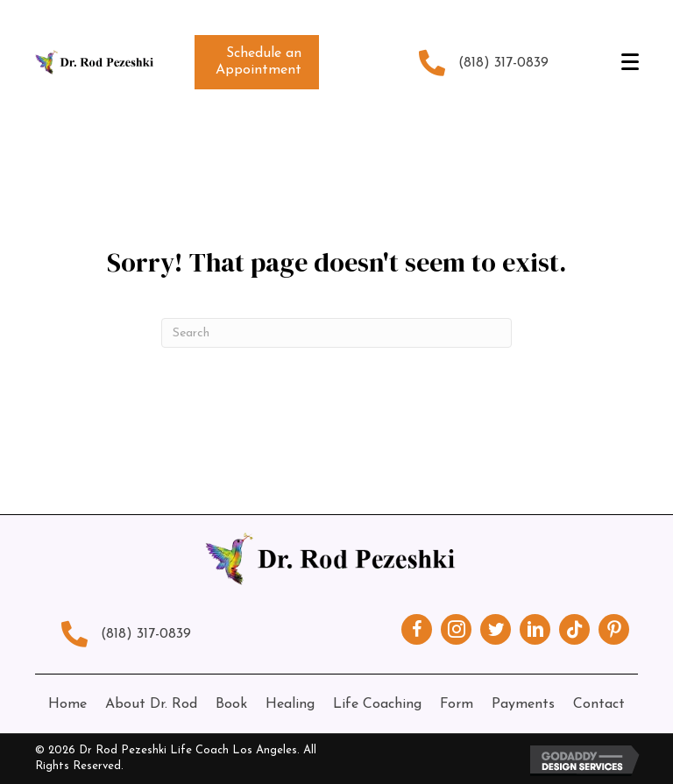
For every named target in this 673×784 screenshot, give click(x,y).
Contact (599, 704)
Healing (290, 704)
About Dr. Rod (151, 704)
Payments (523, 704)
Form (457, 704)
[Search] (336, 333)
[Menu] (630, 62)
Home (67, 704)
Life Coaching (377, 704)
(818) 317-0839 (503, 63)
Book (231, 704)
